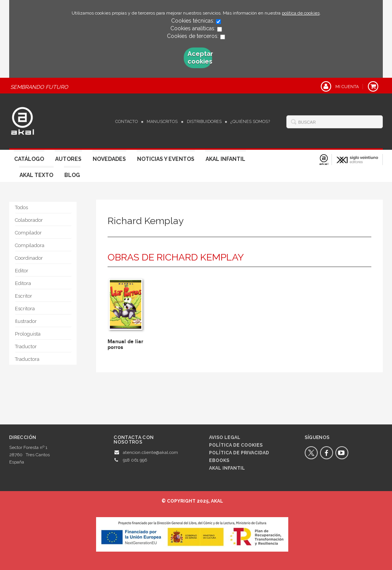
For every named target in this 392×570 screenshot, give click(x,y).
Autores (68, 159)
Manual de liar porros (125, 344)
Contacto (127, 122)
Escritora (25, 309)
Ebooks (219, 460)
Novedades (109, 159)
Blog (72, 175)
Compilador (28, 233)
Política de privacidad (239, 453)
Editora (23, 283)
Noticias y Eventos (166, 159)
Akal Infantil (225, 159)
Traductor (26, 346)
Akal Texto (36, 175)
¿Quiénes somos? (250, 122)
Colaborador (29, 220)
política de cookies (301, 13)
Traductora (27, 359)
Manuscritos (162, 122)
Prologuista (28, 334)
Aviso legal (225, 437)
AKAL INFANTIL (227, 468)
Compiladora (30, 245)
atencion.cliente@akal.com (150, 452)
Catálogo (29, 159)
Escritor (24, 296)
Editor (22, 271)
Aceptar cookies (200, 58)
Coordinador (29, 258)
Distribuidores (204, 122)
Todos (21, 207)
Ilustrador (26, 321)
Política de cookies (236, 445)
